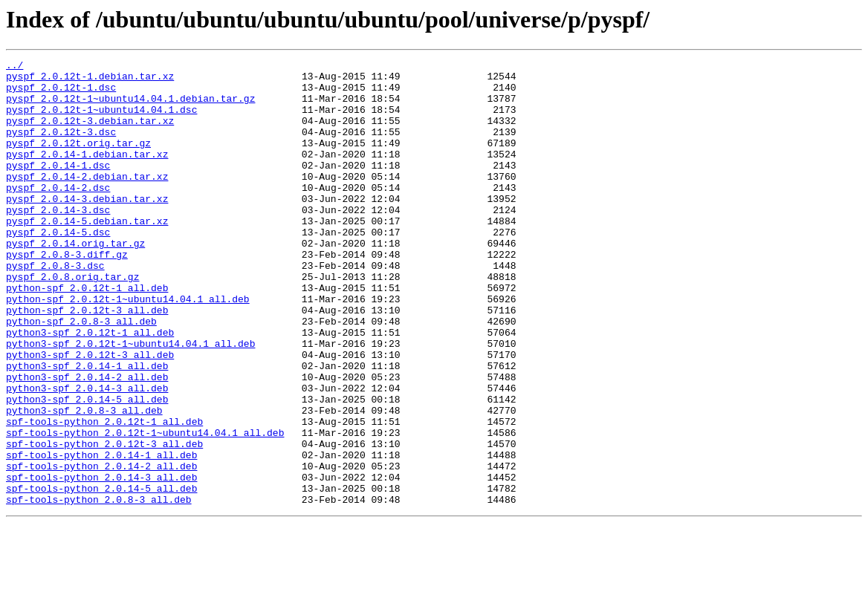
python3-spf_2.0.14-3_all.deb (87, 455)
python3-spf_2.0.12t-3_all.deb (90, 414)
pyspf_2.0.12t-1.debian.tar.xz (90, 80)
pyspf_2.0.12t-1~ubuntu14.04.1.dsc (101, 120)
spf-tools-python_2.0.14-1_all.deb (101, 535)
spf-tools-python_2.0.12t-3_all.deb (104, 521)
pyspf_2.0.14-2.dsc (58, 214)
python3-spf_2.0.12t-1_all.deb (90, 388)
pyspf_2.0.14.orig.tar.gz (75, 281)
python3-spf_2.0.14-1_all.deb (87, 428)
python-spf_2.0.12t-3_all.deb (87, 361)
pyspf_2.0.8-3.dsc (55, 307)
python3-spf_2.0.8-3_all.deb (84, 481)
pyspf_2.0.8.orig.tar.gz (72, 321)
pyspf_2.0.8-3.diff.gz (67, 294)
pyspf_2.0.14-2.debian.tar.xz (87, 201)
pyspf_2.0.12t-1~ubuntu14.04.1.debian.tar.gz (130, 107)
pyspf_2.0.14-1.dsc (58, 187)
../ (14, 67)
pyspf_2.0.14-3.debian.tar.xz (87, 227)
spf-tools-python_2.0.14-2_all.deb (101, 548)
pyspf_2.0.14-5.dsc (58, 267)
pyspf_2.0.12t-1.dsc (61, 94)
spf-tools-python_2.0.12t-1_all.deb (104, 495)
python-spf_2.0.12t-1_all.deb (87, 334)
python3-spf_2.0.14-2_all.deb (87, 441)
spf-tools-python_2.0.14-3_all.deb (101, 561)
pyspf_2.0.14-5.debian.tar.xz (87, 254)
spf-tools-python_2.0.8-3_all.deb (99, 588)
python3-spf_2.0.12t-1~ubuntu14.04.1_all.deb (130, 401)
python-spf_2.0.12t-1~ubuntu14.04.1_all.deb (128, 348)
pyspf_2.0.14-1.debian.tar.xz (87, 174)
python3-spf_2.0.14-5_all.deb (87, 468)
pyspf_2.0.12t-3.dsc (61, 147)
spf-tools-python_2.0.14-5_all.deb (101, 575)
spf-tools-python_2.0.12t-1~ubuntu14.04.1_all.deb (145, 508)
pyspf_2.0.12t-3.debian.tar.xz (90, 134)
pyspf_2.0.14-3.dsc (58, 241)
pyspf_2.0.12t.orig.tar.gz (78, 160)
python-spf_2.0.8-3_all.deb (81, 374)
